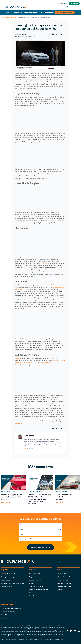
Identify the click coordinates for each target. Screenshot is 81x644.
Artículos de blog (34, 574)
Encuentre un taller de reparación (39, 589)
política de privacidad (5, 639)
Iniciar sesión (62, 4)
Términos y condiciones (49, 639)
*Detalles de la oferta (59, 639)
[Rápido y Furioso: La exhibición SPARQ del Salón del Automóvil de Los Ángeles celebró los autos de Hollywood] (40, 482)
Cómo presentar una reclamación (39, 593)
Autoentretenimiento (8, 492)
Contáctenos (5, 618)
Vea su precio (74, 4)
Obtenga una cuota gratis (40, 547)
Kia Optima (43, 263)
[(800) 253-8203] (74, 7)
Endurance (19, 423)
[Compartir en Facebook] (49, 34)
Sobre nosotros (62, 574)
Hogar (3, 18)
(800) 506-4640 (65, 13)
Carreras (60, 589)
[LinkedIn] (71, 631)
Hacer (22, 529)
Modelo (22, 534)
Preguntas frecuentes (36, 577)
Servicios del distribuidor (65, 586)
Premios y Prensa (62, 580)
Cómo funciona (6, 580)
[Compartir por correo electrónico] (61, 34)
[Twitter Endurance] (75, 631)
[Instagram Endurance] (79, 631)
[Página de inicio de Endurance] (17, 7)
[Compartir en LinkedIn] (53, 34)
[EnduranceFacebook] (67, 631)
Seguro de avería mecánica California (12, 583)
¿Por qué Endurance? (63, 577)
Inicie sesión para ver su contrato (11, 608)
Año (21, 525)
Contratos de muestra (36, 586)
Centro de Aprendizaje (11, 18)
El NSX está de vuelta (57, 285)
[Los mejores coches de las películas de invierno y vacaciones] (67, 482)
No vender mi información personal (36, 639)
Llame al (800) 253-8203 (9, 574)
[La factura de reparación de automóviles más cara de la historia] (14, 482)
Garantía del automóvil (36, 580)
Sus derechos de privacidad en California (19, 639)
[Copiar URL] (65, 34)
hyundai (18, 358)
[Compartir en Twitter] (57, 34)
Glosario (32, 583)
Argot (50, 421)
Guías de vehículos (35, 596)
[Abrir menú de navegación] (2, 7)
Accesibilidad (5, 615)
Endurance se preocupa (64, 583)
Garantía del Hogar (7, 586)
